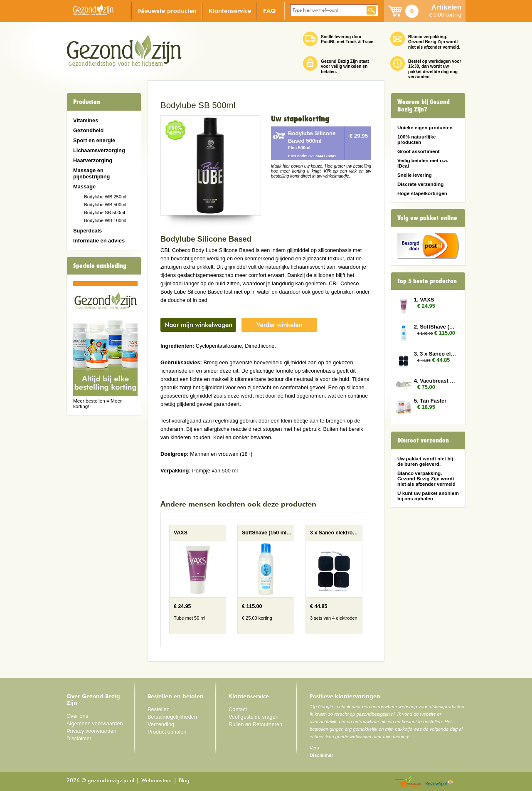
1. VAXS (424, 300)
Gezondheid (88, 130)
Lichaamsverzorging (99, 150)
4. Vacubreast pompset (436, 381)
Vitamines (86, 120)
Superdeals (87, 231)
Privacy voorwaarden (91, 731)
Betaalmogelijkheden (172, 717)
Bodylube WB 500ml (105, 205)
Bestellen (159, 709)
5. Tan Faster (430, 401)
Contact (238, 709)
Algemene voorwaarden (95, 723)
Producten (87, 102)
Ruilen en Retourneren (255, 724)
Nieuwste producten (167, 11)
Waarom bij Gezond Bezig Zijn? (424, 106)
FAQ (270, 11)
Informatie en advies (99, 241)
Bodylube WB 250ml (105, 197)
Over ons (77, 716)
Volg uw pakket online (427, 218)
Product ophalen (167, 732)
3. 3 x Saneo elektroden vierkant (436, 354)
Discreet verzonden (423, 440)
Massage (84, 187)
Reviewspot (439, 782)
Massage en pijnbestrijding (91, 173)
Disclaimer (79, 738)
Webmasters (156, 781)
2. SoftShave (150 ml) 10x (436, 327)
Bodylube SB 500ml (105, 213)
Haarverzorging (93, 160)
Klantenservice (230, 11)
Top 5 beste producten (427, 281)
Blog (184, 781)
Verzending (161, 724)
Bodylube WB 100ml (105, 220)
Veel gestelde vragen (254, 717)
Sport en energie (94, 140)
